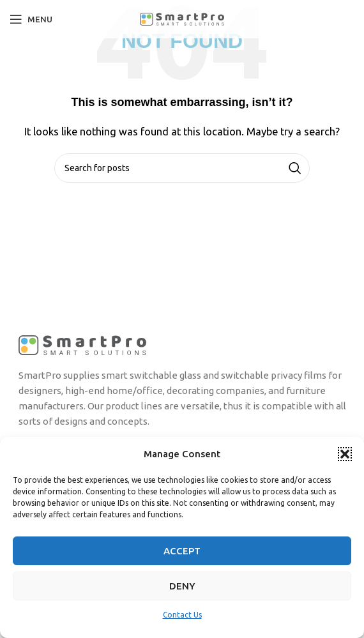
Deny (182, 586)
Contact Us (182, 615)
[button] (345, 454)
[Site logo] (182, 18)
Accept (182, 551)
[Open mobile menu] (31, 19)
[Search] (182, 168)
